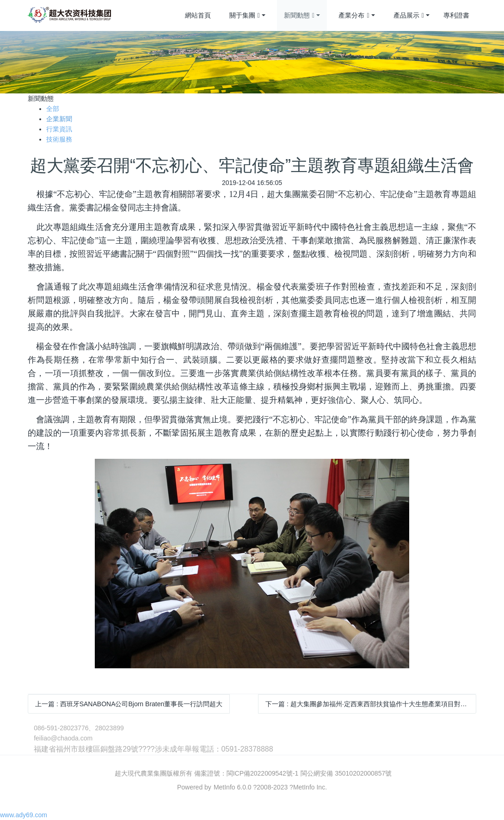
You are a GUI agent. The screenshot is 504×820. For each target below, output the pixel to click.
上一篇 (129, 704)
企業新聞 (59, 119)
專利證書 (456, 15)
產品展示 (409, 16)
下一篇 (371, 704)
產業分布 (354, 16)
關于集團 (245, 16)
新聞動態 (299, 16)
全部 (53, 109)
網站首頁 (198, 15)
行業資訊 (59, 129)
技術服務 (59, 139)
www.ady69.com (24, 815)
